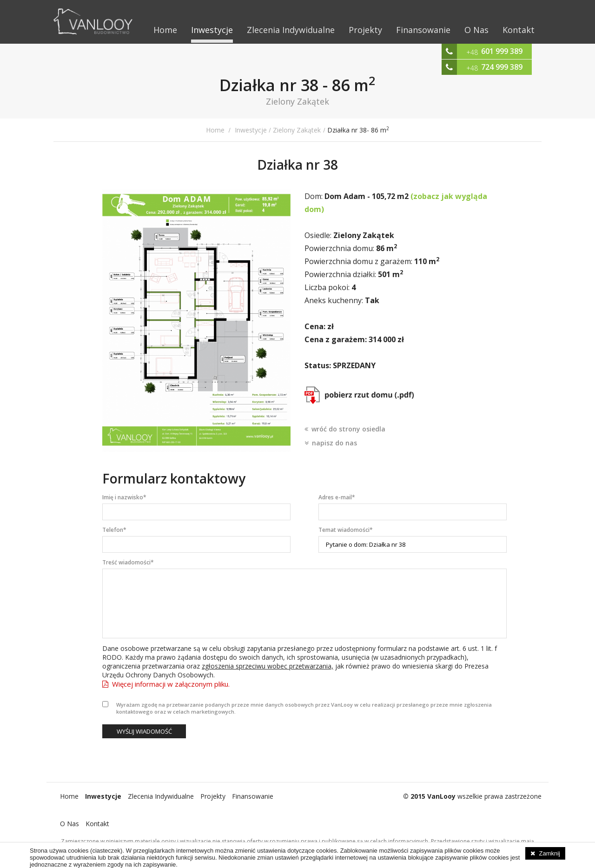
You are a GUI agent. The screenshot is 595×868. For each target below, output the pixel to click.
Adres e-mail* (337, 497)
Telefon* (114, 530)
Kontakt (519, 30)
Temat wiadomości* (346, 530)
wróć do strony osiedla (348, 429)
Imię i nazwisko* (124, 497)
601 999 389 (502, 51)
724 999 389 (502, 67)
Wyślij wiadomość (144, 731)
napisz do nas (334, 443)
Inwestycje (212, 30)
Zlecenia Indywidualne (291, 30)
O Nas (476, 30)
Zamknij (549, 853)
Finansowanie (423, 30)
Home (165, 30)
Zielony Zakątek (297, 130)
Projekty (365, 30)
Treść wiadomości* (128, 562)
